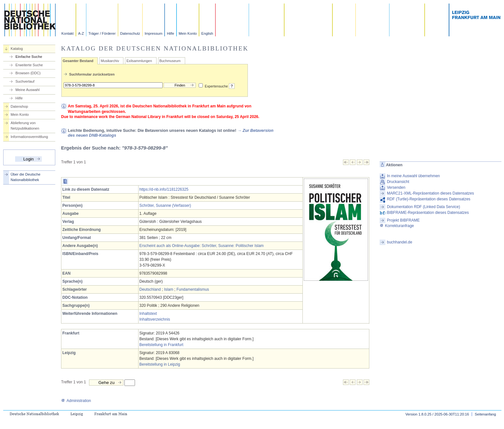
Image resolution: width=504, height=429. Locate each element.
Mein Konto (188, 33)
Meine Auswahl (27, 90)
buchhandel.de (400, 242)
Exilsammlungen (139, 61)
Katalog (17, 49)
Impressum (153, 33)
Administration (76, 401)
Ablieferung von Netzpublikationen (25, 126)
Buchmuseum (170, 61)
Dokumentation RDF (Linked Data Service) (423, 207)
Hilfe (170, 33)
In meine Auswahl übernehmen (414, 176)
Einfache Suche (29, 57)
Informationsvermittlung (29, 137)
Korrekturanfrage (397, 226)
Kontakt (67, 33)
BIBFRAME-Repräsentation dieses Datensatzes (428, 213)
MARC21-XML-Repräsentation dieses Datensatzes (431, 193)
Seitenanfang (485, 414)
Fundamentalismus (193, 289)
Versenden (396, 187)
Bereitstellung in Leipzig (160, 364)
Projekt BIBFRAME (403, 220)
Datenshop (19, 106)
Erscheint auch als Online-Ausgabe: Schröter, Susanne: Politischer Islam (202, 246)
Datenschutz (130, 33)
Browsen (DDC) (28, 73)
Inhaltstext (148, 314)
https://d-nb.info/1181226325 (164, 189)
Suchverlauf (25, 81)
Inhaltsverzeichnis (155, 319)
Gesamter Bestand (78, 61)
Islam (169, 289)
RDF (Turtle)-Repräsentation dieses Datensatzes (429, 199)
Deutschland (150, 289)
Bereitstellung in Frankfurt (162, 345)
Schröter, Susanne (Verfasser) (165, 205)
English (207, 33)
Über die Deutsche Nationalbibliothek (26, 177)
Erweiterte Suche (29, 65)
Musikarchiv (110, 61)
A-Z (81, 33)
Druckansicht (398, 182)
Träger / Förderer (102, 33)
